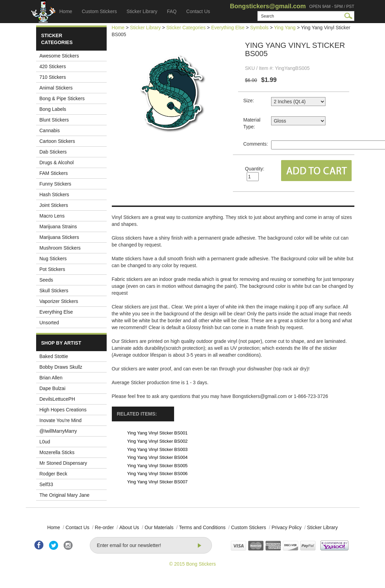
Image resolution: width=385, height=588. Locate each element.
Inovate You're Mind (61, 420)
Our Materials (159, 527)
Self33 (46, 484)
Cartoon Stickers (57, 141)
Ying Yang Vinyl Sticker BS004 (158, 457)
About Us (129, 527)
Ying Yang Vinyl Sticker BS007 (158, 482)
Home (66, 11)
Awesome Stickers (59, 56)
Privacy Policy (286, 527)
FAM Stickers (54, 173)
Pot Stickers (52, 269)
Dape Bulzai (53, 388)
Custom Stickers (99, 11)
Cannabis (50, 130)
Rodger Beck (54, 474)
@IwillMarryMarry (58, 431)
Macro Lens (52, 216)
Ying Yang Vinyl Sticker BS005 (158, 466)
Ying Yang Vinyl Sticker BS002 (158, 441)
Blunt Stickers (54, 120)
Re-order (104, 527)
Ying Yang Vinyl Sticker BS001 (158, 433)
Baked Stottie (54, 356)
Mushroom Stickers (60, 248)
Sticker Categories (186, 28)
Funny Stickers (56, 184)
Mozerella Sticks (57, 452)
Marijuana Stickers (59, 237)
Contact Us (198, 11)
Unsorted (49, 323)
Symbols (259, 28)
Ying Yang (285, 28)
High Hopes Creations (63, 410)
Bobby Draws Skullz (61, 367)
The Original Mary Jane (65, 495)
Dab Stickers (53, 152)
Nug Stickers (53, 259)
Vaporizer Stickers (59, 301)
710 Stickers (53, 77)
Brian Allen (51, 378)
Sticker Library (142, 11)
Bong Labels (53, 109)
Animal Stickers (56, 88)
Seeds (46, 280)
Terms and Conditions (202, 527)
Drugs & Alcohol (57, 162)
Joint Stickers (54, 205)
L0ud (45, 442)
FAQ (172, 11)
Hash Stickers (54, 195)
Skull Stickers (54, 291)
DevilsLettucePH (57, 399)
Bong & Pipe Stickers (62, 98)
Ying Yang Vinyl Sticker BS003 (158, 449)
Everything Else (56, 312)
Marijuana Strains (58, 227)
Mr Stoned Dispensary (63, 463)
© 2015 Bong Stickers (193, 564)
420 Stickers (53, 66)
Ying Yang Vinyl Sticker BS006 (158, 474)
